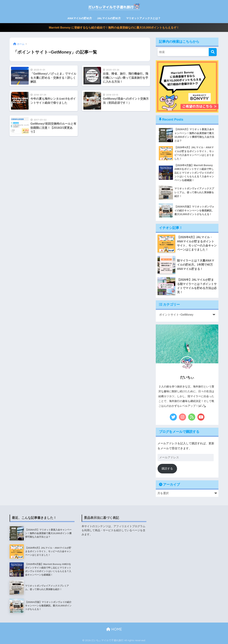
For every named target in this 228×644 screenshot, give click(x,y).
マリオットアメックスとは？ (143, 18)
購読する (167, 469)
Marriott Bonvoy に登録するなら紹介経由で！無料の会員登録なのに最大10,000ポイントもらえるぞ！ (114, 28)
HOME (114, 629)
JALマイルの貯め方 (109, 18)
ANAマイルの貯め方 (80, 18)
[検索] (213, 52)
